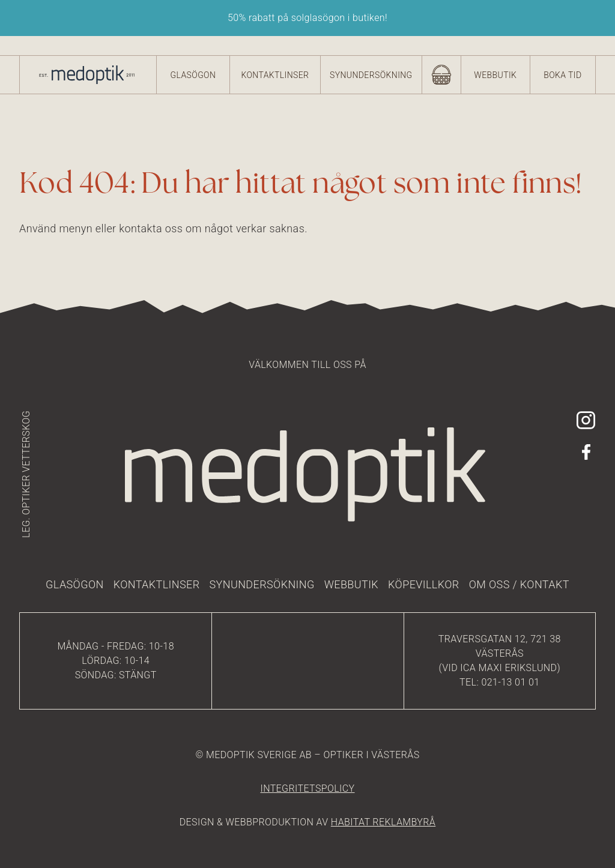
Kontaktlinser (275, 75)
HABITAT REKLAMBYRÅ (383, 822)
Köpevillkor (424, 584)
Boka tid (562, 75)
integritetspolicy (307, 788)
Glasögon (193, 75)
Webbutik (495, 75)
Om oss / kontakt (519, 584)
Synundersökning (371, 75)
